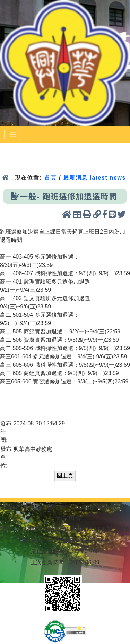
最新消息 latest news (95, 178)
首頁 (50, 178)
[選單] (13, 134)
